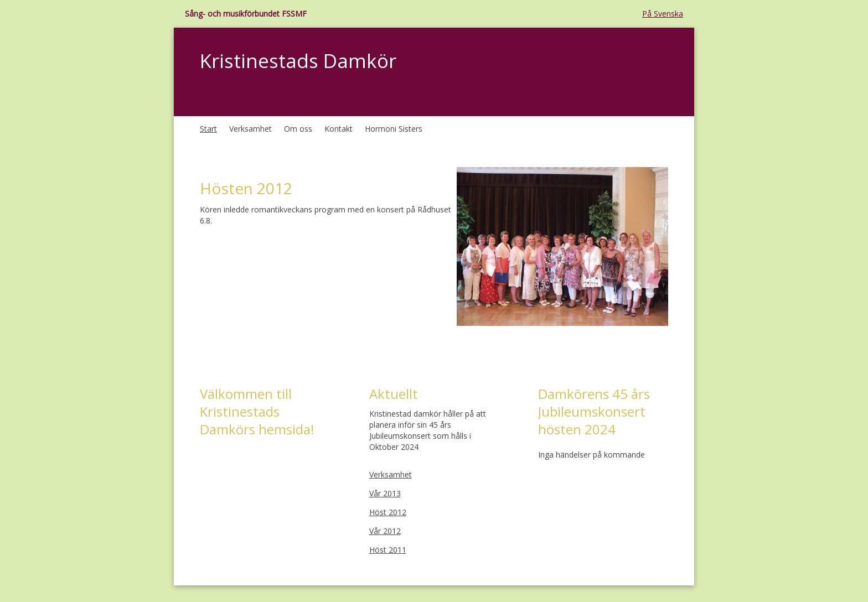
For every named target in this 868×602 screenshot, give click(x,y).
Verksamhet (250, 129)
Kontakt (339, 129)
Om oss (298, 129)
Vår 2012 (385, 531)
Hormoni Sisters (394, 129)
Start (208, 129)
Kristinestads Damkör (298, 61)
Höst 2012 (388, 512)
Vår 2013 (385, 493)
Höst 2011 (388, 550)
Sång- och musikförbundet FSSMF (246, 14)
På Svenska (663, 14)
